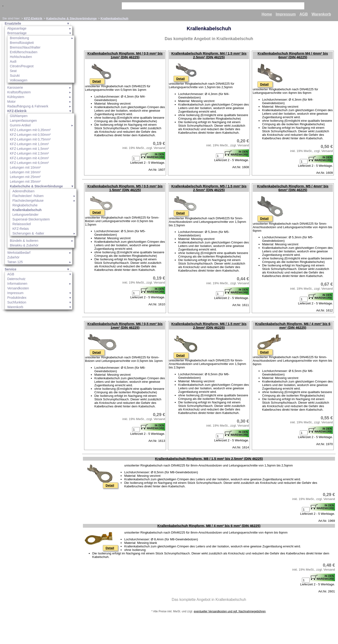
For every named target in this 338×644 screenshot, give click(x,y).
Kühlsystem (16, 97)
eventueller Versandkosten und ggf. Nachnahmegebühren (230, 611)
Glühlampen (19, 116)
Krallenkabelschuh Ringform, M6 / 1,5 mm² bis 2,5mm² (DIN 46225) (209, 326)
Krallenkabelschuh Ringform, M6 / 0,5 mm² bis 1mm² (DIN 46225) (125, 326)
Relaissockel (22, 224)
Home (267, 14)
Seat (13, 71)
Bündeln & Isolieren (24, 241)
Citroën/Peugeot (22, 66)
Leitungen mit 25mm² (25, 177)
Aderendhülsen (23, 191)
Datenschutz (16, 279)
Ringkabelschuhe (25, 205)
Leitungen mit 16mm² (25, 172)
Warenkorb (321, 14)
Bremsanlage (17, 33)
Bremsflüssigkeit (22, 43)
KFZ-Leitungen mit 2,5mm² (29, 153)
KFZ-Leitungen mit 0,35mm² (30, 130)
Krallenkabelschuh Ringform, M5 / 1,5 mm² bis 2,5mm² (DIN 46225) (209, 188)
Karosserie (15, 87)
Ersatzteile (13, 23)
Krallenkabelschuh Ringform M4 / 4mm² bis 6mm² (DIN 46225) (293, 55)
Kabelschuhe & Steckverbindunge (71, 18)
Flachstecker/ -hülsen (28, 196)
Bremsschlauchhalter (25, 47)
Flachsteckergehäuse (28, 201)
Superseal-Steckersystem (31, 219)
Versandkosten (18, 288)
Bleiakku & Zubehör (24, 245)
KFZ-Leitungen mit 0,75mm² (30, 139)
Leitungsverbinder (25, 215)
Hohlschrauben (21, 57)
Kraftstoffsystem (19, 92)
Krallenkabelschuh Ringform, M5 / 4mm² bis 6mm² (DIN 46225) (293, 188)
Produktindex (17, 298)
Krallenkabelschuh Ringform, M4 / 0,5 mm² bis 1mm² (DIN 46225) (125, 55)
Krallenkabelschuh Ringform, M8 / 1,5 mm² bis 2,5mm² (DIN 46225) (209, 459)
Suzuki (15, 76)
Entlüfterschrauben (24, 52)
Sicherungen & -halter (28, 233)
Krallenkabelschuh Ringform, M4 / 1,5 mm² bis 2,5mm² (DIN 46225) (209, 55)
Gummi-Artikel (20, 125)
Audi (13, 61)
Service (11, 269)
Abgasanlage (17, 28)
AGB (304, 14)
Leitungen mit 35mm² (25, 182)
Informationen (17, 284)
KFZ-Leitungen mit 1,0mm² (29, 144)
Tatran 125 (15, 262)
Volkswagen (19, 80)
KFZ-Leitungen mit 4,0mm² (29, 158)
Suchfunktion (17, 302)
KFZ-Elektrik (33, 18)
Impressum (286, 14)
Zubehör (13, 257)
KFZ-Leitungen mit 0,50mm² (30, 135)
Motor (11, 102)
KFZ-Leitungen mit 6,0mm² (29, 163)
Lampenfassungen (23, 121)
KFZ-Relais (21, 229)
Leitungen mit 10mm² (25, 167)
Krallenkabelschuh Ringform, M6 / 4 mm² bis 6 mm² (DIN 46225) (293, 326)
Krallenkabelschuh (114, 18)
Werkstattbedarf (19, 253)
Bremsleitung (19, 38)
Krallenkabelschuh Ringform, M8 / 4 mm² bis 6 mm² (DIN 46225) (209, 526)
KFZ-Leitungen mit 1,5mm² (29, 149)
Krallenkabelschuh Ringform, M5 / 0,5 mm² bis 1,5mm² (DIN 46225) (125, 188)
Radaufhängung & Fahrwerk (28, 106)
